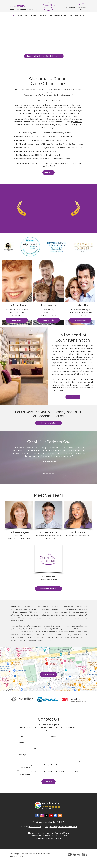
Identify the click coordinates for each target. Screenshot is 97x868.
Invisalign (34, 15)
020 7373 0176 (19, 6)
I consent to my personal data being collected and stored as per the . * (47, 766)
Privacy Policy (25, 768)
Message (48, 757)
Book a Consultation (48, 423)
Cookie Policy (47, 853)
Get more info (48, 320)
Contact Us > (81, 4)
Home (14, 15)
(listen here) (78, 122)
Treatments (43, 15)
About (20, 15)
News (76, 15)
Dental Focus (80, 855)
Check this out (80, 320)
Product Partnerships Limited (68, 607)
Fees (50, 15)
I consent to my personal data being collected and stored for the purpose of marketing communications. (49, 773)
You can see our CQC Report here (74, 374)
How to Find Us (48, 674)
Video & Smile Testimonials (63, 15)
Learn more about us (48, 589)
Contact (82, 15)
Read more (17, 320)
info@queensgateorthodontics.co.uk (25, 9)
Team (26, 15)
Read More (48, 172)
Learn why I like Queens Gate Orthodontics (44, 56)
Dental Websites (78, 853)
